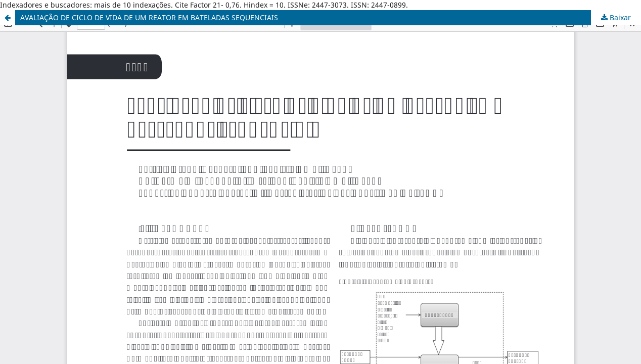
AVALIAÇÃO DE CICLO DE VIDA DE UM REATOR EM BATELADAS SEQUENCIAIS (149, 17)
